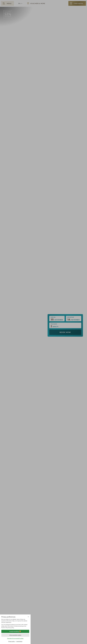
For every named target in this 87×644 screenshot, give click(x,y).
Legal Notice (19, 641)
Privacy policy (12, 641)
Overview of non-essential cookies (15, 638)
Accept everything (15, 631)
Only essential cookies (15, 635)
